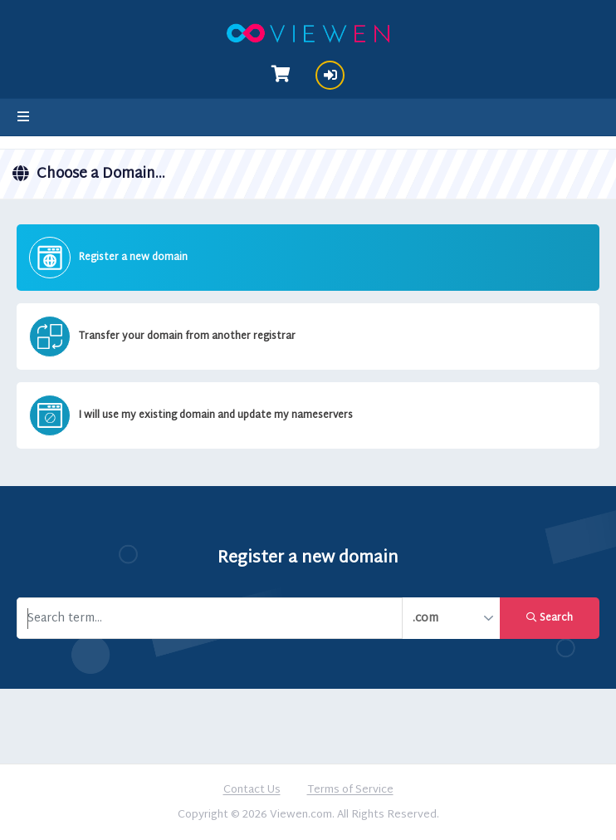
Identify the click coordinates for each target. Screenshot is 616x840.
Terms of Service (350, 791)
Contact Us (252, 791)
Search (550, 618)
